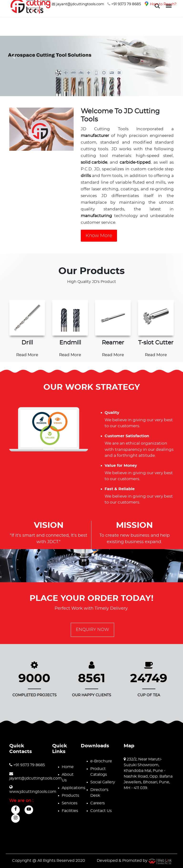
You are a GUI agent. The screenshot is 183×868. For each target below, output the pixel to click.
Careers (98, 803)
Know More (99, 236)
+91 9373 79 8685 (124, 4)
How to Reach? (160, 4)
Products (70, 795)
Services (70, 803)
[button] (14, 56)
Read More (27, 355)
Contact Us (101, 811)
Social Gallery (103, 782)
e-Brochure (101, 761)
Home (68, 767)
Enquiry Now (92, 630)
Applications (74, 788)
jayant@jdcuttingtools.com (78, 4)
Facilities (70, 811)
